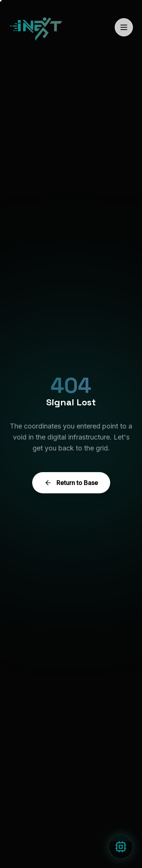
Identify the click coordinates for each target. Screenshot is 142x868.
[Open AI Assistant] (121, 847)
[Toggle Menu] (124, 27)
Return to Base (71, 483)
